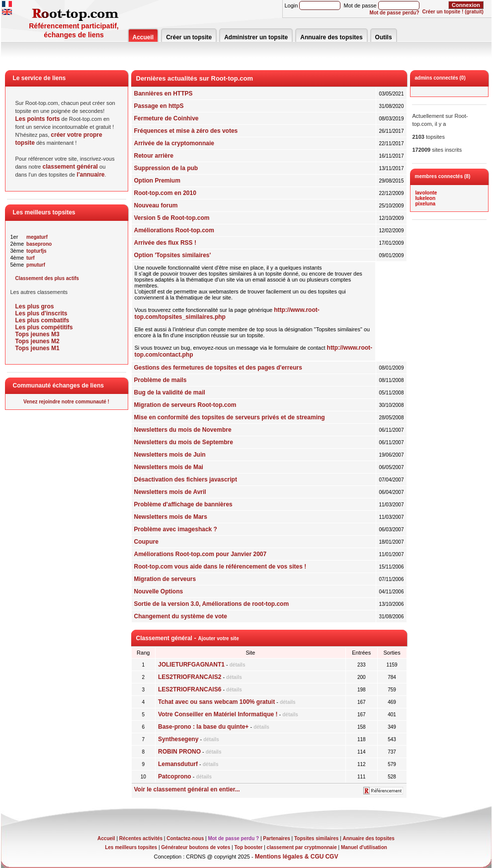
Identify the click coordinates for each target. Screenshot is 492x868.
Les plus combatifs (42, 320)
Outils (384, 37)
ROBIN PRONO (179, 752)
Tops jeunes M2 (38, 341)
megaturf (37, 237)
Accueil (143, 37)
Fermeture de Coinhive (166, 118)
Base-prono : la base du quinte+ (203, 727)
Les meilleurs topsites (131, 847)
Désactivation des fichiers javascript (186, 480)
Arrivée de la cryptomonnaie (174, 143)
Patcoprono (175, 776)
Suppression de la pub (166, 168)
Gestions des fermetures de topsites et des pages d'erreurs (218, 368)
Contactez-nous (185, 838)
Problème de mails (161, 380)
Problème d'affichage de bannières (183, 504)
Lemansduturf (178, 764)
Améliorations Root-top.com (174, 230)
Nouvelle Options (159, 591)
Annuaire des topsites (331, 37)
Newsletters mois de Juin (170, 455)
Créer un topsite (189, 37)
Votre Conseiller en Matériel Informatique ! (218, 714)
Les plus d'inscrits (41, 313)
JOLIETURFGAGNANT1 (191, 665)
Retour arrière (154, 156)
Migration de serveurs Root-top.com (185, 405)
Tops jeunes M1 (38, 348)
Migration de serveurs (165, 579)
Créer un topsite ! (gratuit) (453, 12)
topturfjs (37, 251)
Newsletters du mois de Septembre (184, 442)
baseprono (39, 244)
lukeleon (426, 198)
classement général (70, 167)
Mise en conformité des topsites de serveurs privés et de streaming (230, 417)
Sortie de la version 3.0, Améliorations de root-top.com (212, 604)
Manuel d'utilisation (364, 847)
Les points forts (38, 119)
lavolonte (426, 193)
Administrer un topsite (256, 37)
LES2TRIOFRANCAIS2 (190, 677)
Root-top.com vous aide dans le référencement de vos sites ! (220, 567)
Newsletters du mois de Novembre (183, 430)
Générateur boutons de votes (196, 847)
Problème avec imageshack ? (176, 529)
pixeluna (426, 204)
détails (238, 665)
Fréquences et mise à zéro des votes (186, 131)
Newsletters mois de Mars (171, 517)
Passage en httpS (159, 106)
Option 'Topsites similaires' (173, 255)
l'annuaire (90, 175)
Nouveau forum (156, 205)
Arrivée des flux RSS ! (165, 243)
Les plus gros (35, 306)
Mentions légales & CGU (289, 857)
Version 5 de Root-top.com (172, 218)
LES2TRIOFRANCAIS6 (190, 689)
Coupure (146, 542)
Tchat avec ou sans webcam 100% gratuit (216, 702)
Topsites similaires (316, 838)
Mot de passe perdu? (395, 13)
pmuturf (36, 265)
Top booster (248, 847)
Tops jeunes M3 (38, 334)
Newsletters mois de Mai (169, 467)
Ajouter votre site (218, 638)
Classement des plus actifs (47, 278)
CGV (331, 857)
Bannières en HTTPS (164, 94)
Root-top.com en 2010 (165, 193)
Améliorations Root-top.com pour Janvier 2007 (201, 554)
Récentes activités (141, 838)
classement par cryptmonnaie (302, 847)
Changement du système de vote (181, 616)
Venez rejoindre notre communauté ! (66, 402)
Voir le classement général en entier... (187, 789)
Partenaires (276, 838)
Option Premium (157, 181)
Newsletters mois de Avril (170, 492)
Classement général (164, 638)
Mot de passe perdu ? (233, 838)
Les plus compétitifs (44, 327)
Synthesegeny (178, 739)
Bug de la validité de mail (170, 392)
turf (31, 258)
